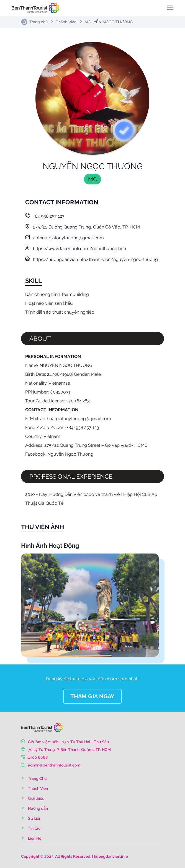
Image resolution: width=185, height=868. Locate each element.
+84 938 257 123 (45, 216)
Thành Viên (66, 22)
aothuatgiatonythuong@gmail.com (65, 238)
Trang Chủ (34, 778)
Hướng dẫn (34, 808)
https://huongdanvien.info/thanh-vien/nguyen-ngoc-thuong (92, 259)
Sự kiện (31, 818)
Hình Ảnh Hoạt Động (50, 545)
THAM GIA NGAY (92, 696)
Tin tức (31, 828)
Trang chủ (38, 22)
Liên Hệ (31, 838)
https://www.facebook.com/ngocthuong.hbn (76, 249)
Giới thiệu (33, 798)
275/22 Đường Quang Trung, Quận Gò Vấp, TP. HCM (83, 227)
